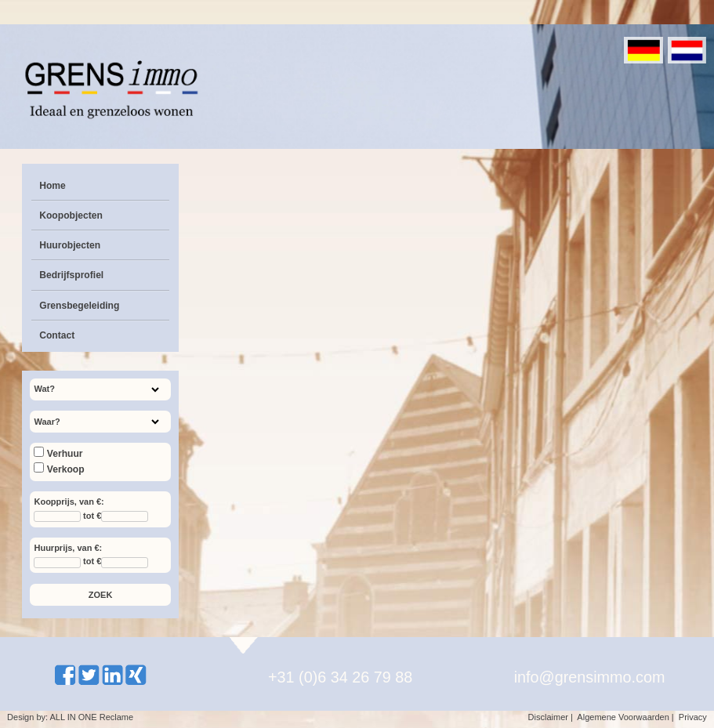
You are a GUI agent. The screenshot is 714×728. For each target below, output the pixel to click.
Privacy (693, 717)
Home (53, 186)
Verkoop (59, 469)
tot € (92, 516)
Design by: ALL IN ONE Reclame (70, 717)
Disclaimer (548, 717)
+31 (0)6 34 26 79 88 (340, 677)
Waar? (47, 422)
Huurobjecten (70, 245)
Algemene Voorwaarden (623, 717)
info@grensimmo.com (590, 677)
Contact (57, 335)
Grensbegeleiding (79, 306)
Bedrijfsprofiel (71, 275)
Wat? (44, 389)
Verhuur (58, 454)
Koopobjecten (71, 216)
